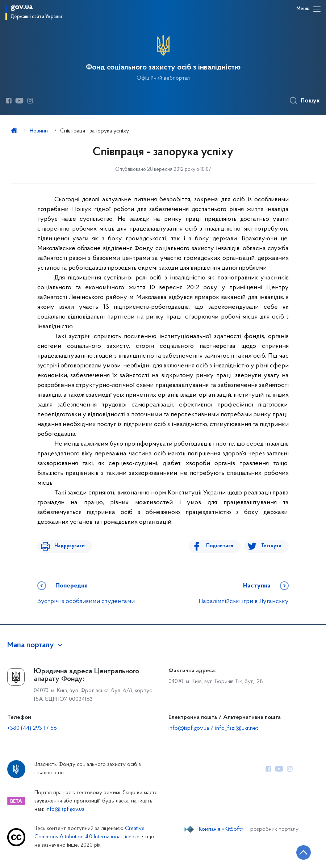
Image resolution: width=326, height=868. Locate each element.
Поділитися (222, 546)
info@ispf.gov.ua (65, 810)
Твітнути (271, 546)
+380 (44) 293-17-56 (32, 728)
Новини (39, 131)
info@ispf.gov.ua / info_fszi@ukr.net (213, 728)
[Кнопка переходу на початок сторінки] (299, 852)
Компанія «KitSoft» (221, 829)
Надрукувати (67, 546)
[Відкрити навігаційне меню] (317, 9)
